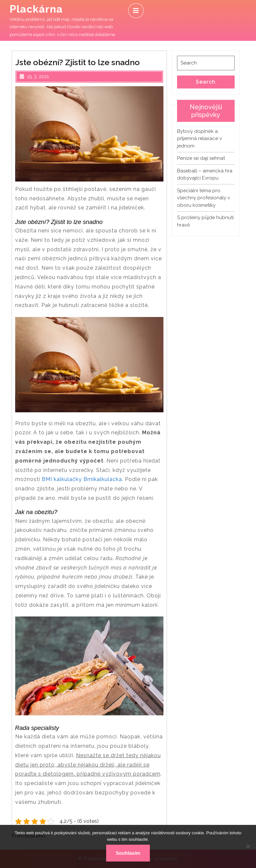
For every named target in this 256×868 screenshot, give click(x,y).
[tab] (136, 11)
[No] (248, 846)
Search (206, 82)
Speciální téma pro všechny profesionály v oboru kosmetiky (204, 198)
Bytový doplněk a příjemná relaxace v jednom (200, 139)
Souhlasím (128, 853)
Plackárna (36, 9)
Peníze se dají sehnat (201, 158)
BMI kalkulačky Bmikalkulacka (82, 479)
